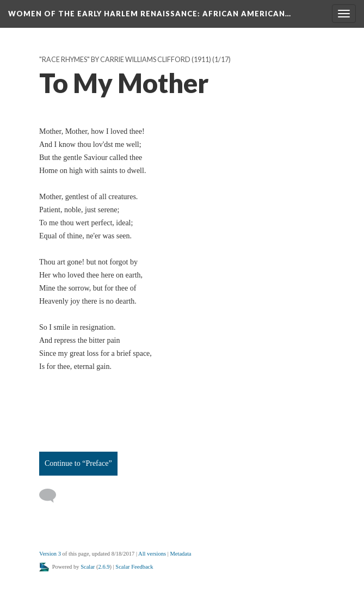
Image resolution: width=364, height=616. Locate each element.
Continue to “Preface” (78, 463)
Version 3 (50, 554)
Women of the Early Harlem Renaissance (150, 14)
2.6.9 (104, 567)
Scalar (88, 567)
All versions (152, 554)
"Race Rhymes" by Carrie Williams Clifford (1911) (125, 60)
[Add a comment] (53, 496)
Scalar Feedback (134, 567)
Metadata (180, 554)
